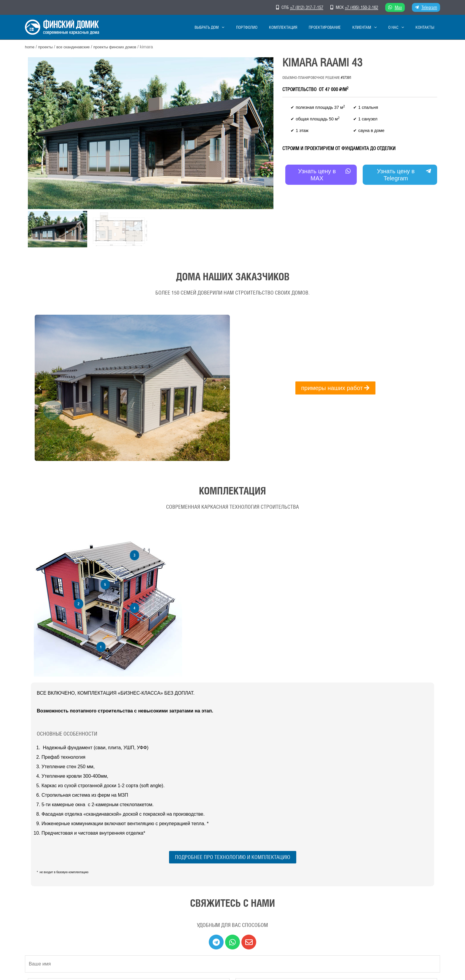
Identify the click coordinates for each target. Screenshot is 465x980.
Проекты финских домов (126, 47)
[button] (33, 133)
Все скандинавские (79, 47)
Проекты (48, 47)
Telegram (429, 7)
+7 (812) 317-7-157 (307, 7)
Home (30, 47)
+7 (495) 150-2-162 (362, 7)
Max (398, 7)
